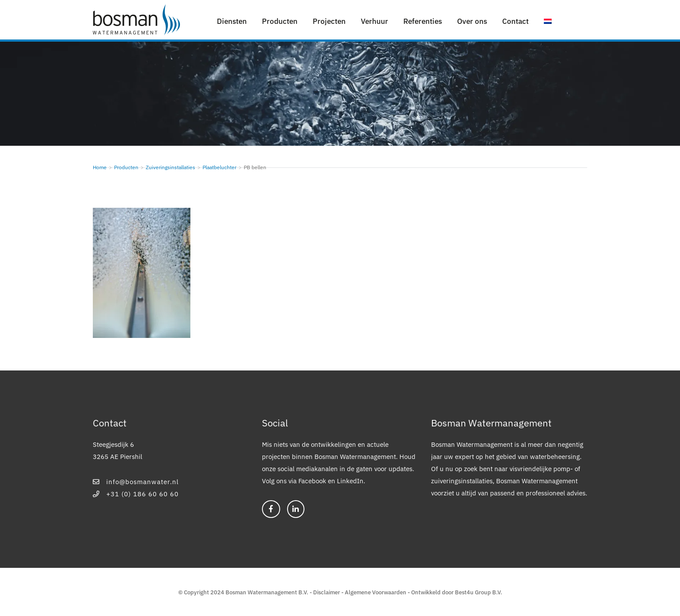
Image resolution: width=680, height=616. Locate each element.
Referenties (423, 21)
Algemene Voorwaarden (376, 592)
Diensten (232, 21)
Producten (280, 21)
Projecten (329, 21)
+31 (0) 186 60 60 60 (136, 494)
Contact (515, 21)
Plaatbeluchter (219, 167)
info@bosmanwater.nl (136, 482)
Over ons (472, 21)
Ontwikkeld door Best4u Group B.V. (457, 592)
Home (100, 167)
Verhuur (374, 21)
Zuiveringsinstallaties (170, 167)
